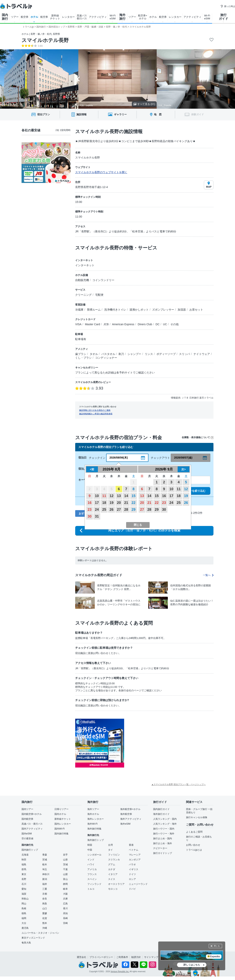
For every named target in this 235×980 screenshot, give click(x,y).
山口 (45, 908)
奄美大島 (26, 943)
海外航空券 (126, 814)
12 (111, 496)
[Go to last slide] (78, 79)
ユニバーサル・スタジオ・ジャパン (40, 933)
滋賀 (24, 894)
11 (104, 496)
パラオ (132, 864)
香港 (131, 845)
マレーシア (135, 855)
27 (119, 510)
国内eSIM (27, 834)
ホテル (34, 17)
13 (119, 496)
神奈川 (46, 874)
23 (89, 510)
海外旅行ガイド (161, 814)
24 (97, 510)
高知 (65, 913)
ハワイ (91, 864)
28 (126, 510)
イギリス (134, 869)
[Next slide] (157, 79)
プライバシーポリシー (101, 957)
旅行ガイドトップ (163, 853)
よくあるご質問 (194, 832)
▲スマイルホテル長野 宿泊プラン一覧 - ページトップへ (179, 784)
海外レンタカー (96, 819)
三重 (45, 889)
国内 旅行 (5, 17)
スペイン (92, 879)
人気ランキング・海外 (165, 824)
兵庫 (65, 899)
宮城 (45, 860)
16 (89, 503)
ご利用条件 (122, 957)
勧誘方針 (136, 957)
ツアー (15, 17)
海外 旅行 (122, 17)
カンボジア (135, 860)
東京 (24, 874)
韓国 (90, 845)
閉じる (217, 946)
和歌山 (25, 899)
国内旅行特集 (61, 834)
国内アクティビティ (32, 829)
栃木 (45, 864)
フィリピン (114, 855)
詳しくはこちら (192, 965)
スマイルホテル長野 (45, 40)
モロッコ (113, 889)
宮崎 (65, 923)
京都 (45, 894)
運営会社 (81, 957)
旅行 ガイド (223, 17)
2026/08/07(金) (183, 458)
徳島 (24, 913)
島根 (24, 908)
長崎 (65, 918)
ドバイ (132, 889)
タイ (110, 850)
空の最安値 (27, 838)
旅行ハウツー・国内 (164, 829)
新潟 (45, 879)
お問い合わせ (193, 845)
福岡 (24, 918)
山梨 (65, 874)
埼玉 (45, 869)
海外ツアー (93, 809)
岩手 (65, 855)
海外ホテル (93, 814)
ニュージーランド (138, 884)
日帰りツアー (61, 809)
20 (119, 503)
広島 (65, 904)
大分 (24, 923)
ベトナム (134, 850)
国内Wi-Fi (60, 829)
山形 (65, 860)
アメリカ (92, 869)
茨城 (65, 864)
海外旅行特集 (94, 829)
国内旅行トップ (30, 850)
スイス (112, 879)
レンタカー (68, 17)
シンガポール (94, 855)
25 (104, 510)
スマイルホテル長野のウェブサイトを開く (101, 172)
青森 (45, 855)
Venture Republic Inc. (120, 971)
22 (134, 503)
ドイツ (132, 874)
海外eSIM (125, 824)
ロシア (132, 879)
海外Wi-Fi (92, 824)
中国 (90, 850)
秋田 (24, 860)
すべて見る (144, 104)
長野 (24, 879)
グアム (112, 864)
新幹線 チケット (55, 17)
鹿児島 (25, 928)
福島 (24, 864)
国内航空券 (27, 819)
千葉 (65, 869)
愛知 (24, 889)
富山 (65, 879)
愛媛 (45, 913)
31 (97, 516)
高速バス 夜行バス (82, 17)
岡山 (24, 904)
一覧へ (208, 575)
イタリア (113, 874)
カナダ (112, 869)
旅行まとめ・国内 (163, 838)
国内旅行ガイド (161, 809)
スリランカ (114, 860)
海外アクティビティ (131, 819)
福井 (45, 884)
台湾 (110, 845)
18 (104, 503)
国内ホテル (60, 814)
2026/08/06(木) (119, 458)
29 (134, 510)
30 (89, 516)
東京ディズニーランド (33, 938)
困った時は (228, 6)
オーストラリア (116, 884)
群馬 (24, 869)
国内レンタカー (63, 824)
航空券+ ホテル (143, 17)
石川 (24, 884)
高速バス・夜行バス (32, 824)
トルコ (91, 889)
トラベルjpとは (194, 850)
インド (91, 860)
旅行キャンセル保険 (197, 817)
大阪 (65, 894)
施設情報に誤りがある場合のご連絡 (95, 410)
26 (111, 510)
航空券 (25, 17)
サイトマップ (151, 957)
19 (111, 503)
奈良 (45, 899)
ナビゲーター (160, 848)
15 (134, 496)
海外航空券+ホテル (130, 809)
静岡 (65, 884)
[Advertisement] (163, 743)
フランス (92, 874)
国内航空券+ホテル (32, 814)
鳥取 (45, 904)
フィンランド (94, 884)
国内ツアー (27, 809)
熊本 (45, 923)
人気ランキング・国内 (165, 819)
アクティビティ (98, 17)
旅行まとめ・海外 (163, 843)
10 (97, 496)
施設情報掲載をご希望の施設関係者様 (96, 414)
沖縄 (45, 928)
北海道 (25, 855)
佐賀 (45, 918)
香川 (65, 908)
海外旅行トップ (96, 840)
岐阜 (65, 889)
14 (126, 496)
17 (97, 503)
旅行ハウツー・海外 (164, 834)
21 (126, 503)
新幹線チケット (63, 819)
